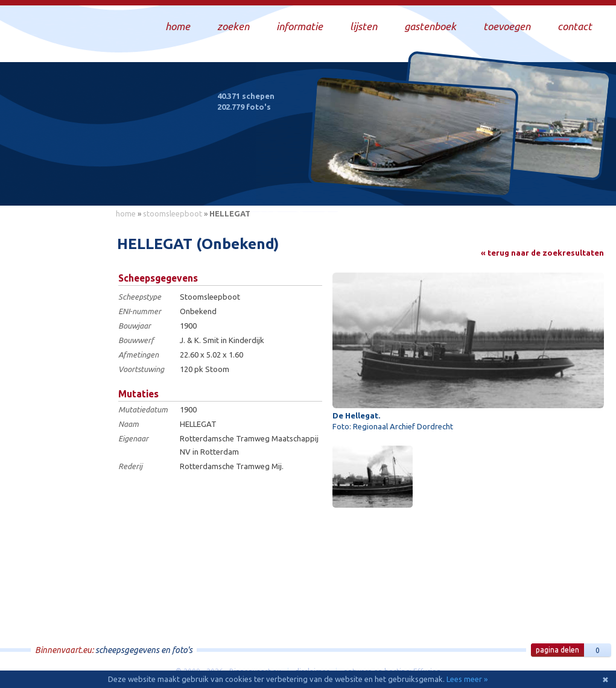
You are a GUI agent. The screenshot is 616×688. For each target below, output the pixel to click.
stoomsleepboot (173, 213)
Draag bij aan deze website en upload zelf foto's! (504, 184)
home (126, 213)
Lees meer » (467, 679)
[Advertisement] (54, 405)
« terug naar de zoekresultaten (542, 253)
